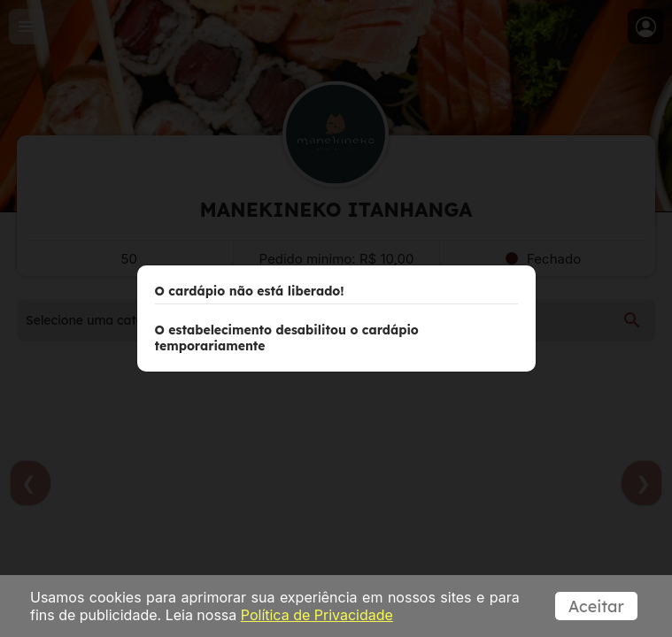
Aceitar (598, 606)
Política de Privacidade (317, 615)
